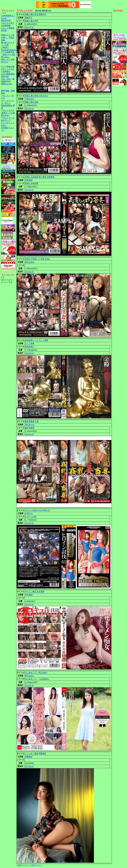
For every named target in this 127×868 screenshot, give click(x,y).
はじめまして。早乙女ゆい (36, 673)
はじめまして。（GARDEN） (37, 679)
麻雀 (3, 93)
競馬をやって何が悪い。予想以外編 (8, 38)
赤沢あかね (30, 425)
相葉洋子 (29, 18)
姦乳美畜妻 (30, 428)
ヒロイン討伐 (31, 517)
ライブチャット (8, 123)
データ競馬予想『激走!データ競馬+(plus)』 (8, 55)
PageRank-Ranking (8, 50)
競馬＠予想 (6, 21)
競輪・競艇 (10, 91)
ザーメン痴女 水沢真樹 (35, 592)
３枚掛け (5, 47)
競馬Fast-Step (7, 84)
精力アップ (6, 120)
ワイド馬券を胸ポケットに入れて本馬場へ (8, 69)
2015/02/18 (29, 27)
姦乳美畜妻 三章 (32, 421)
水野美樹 (29, 180)
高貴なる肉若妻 (32, 183)
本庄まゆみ (30, 262)
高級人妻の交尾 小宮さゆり (37, 96)
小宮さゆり (30, 99)
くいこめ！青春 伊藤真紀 (36, 754)
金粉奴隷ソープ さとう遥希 (37, 340)
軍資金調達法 (7, 106)
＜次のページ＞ (36, 865)
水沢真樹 (29, 595)
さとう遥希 (30, 343)
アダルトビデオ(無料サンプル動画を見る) (8, 113)
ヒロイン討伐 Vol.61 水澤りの (37, 510)
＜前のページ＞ (23, 865)
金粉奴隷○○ (30, 347)
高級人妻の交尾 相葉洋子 (36, 14)
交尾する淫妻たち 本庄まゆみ (37, 259)
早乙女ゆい (30, 676)
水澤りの (29, 513)
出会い (4, 125)
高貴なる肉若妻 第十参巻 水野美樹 (40, 177)
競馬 (3, 91)
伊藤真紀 (29, 757)
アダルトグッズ (8, 118)
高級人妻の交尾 (32, 21)
